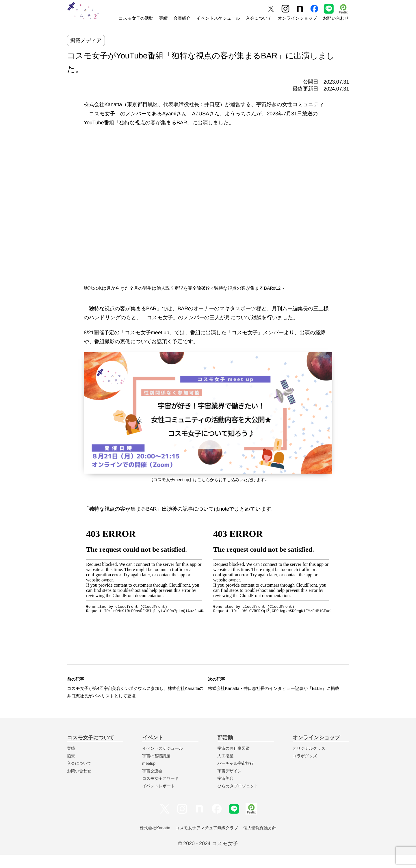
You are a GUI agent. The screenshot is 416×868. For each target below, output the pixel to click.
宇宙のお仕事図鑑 (234, 762)
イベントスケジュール (218, 18)
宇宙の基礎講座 (156, 769)
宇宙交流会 (152, 784)
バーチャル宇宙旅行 (236, 777)
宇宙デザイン (230, 784)
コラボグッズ (305, 769)
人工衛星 (225, 769)
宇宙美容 (225, 792)
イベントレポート (158, 799)
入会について (259, 18)
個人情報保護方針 (265, 841)
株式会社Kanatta (149, 841)
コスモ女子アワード (160, 792)
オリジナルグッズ (309, 762)
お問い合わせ (336, 18)
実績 (164, 18)
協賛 (71, 769)
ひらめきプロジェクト (238, 799)
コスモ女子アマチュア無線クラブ (207, 841)
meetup (149, 777)
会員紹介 (182, 18)
